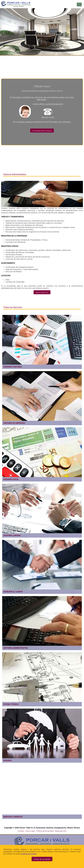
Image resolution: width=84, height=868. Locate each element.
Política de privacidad (45, 831)
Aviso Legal (30, 831)
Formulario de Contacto (42, 131)
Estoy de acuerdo (42, 859)
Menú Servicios (42, 292)
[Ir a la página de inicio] (16, 6)
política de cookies (29, 854)
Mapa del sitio (61, 831)
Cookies (21, 831)
